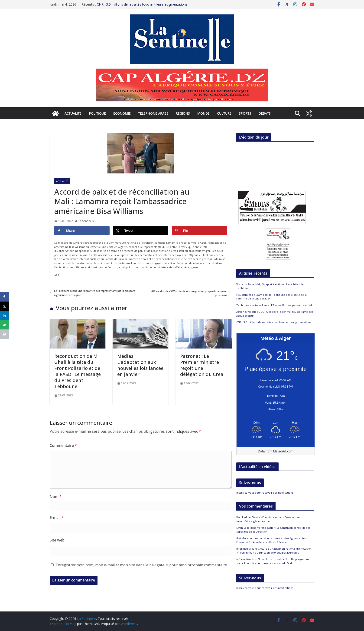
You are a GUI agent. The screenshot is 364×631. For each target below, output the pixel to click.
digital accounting (247, 538)
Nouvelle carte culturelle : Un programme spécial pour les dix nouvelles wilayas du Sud (273, 561)
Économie (122, 113)
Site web (57, 540)
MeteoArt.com (283, 451)
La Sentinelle (87, 221)
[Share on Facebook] (82, 231)
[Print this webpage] (5, 334)
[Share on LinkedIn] (5, 315)
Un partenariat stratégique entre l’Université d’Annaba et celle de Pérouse (271, 540)
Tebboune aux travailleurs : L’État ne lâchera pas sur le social (274, 305)
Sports (245, 113)
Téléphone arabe (153, 113)
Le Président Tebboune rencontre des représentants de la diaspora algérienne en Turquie (93, 293)
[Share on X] (141, 231)
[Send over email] (5, 325)
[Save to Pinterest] (199, 231)
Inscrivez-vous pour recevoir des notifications (265, 493)
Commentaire (63, 445)
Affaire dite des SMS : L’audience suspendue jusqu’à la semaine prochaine (192, 293)
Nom (56, 497)
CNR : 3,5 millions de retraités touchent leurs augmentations (142, 3)
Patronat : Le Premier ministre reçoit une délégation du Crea (202, 365)
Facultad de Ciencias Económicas (257, 517)
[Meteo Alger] (276, 423)
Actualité (73, 113)
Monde (203, 113)
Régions (183, 113)
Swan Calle (243, 528)
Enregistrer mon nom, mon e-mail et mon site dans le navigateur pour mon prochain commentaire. (142, 565)
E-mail (57, 518)
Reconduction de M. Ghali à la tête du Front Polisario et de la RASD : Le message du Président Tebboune (78, 371)
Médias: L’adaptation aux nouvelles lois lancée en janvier (140, 365)
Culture (224, 113)
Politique (97, 113)
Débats (265, 113)
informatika (244, 549)
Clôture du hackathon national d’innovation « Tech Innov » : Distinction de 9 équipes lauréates (274, 551)
